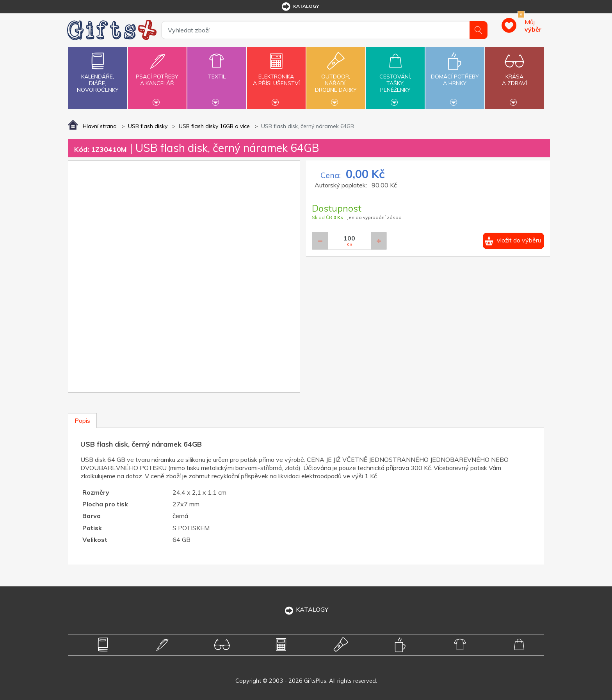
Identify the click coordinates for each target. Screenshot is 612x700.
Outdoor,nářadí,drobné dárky (336, 77)
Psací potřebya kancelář (157, 75)
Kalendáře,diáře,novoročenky (98, 71)
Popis (82, 420)
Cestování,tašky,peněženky (395, 77)
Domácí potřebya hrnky (455, 75)
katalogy (300, 7)
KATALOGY (306, 609)
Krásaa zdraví (514, 75)
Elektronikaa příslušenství (276, 75)
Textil (217, 72)
